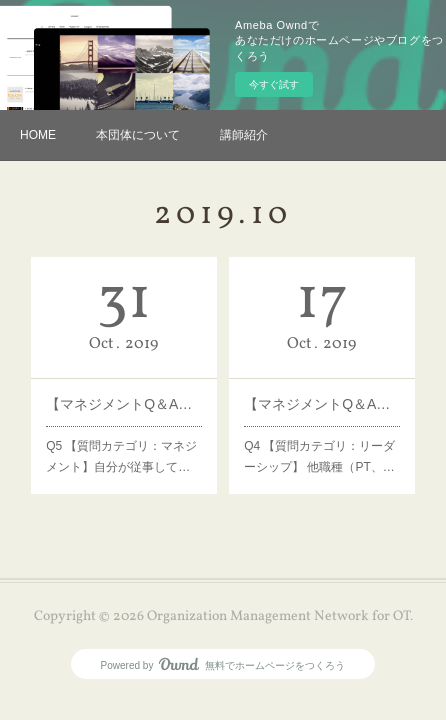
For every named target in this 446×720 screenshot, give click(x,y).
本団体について (138, 135)
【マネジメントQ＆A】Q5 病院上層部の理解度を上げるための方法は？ (124, 403)
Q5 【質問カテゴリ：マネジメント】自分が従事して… (122, 455)
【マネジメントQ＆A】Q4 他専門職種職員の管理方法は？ (322, 403)
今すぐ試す (274, 84)
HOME (38, 135)
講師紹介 (244, 135)
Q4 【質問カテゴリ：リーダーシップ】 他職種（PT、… (320, 455)
